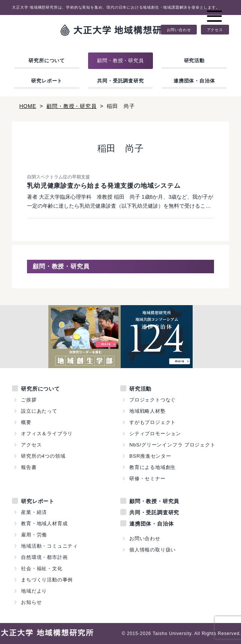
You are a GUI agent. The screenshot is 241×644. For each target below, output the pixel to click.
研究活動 (194, 61)
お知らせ (31, 602)
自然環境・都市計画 (44, 557)
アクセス (215, 30)
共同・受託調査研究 (120, 81)
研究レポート (47, 81)
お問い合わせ (179, 30)
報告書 (29, 467)
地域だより (34, 591)
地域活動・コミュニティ (49, 546)
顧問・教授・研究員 (120, 61)
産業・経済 (34, 512)
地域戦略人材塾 (147, 411)
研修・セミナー (147, 479)
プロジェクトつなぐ (153, 400)
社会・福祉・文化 (42, 568)
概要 (26, 422)
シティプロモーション (155, 434)
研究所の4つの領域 (43, 456)
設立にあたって (39, 411)
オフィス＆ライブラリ (47, 434)
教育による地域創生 (153, 467)
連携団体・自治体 (194, 81)
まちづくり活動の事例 (47, 580)
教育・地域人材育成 (44, 523)
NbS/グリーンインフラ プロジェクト (172, 445)
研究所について (47, 61)
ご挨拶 (29, 400)
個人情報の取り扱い (153, 550)
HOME (28, 106)
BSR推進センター (150, 456)
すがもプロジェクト (153, 422)
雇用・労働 (34, 535)
